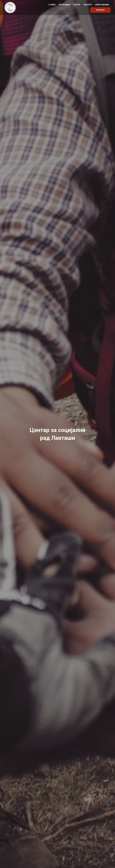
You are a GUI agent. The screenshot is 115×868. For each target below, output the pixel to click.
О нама (52, 5)
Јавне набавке (102, 5)
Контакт (100, 10)
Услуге (77, 5)
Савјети (87, 5)
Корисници (64, 5)
